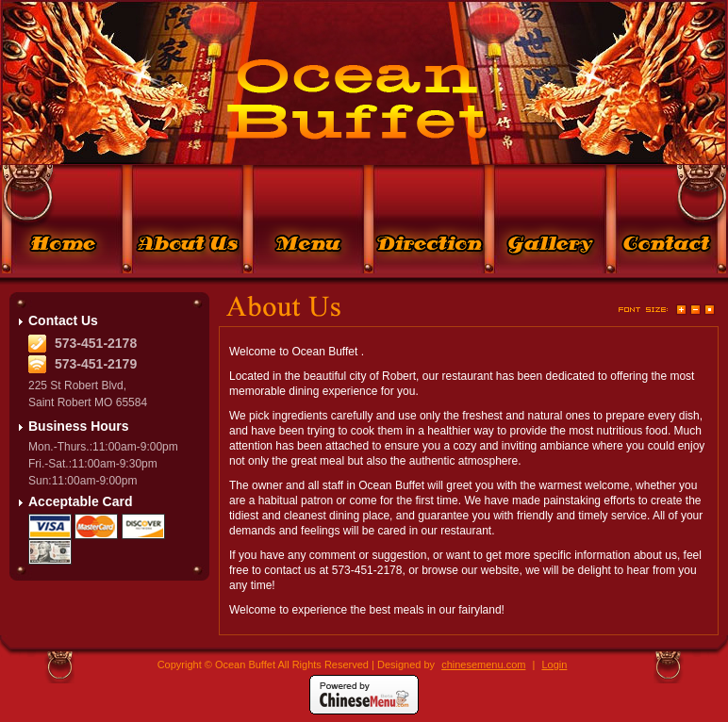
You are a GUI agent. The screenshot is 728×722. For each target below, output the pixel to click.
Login (554, 665)
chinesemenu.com (483, 665)
